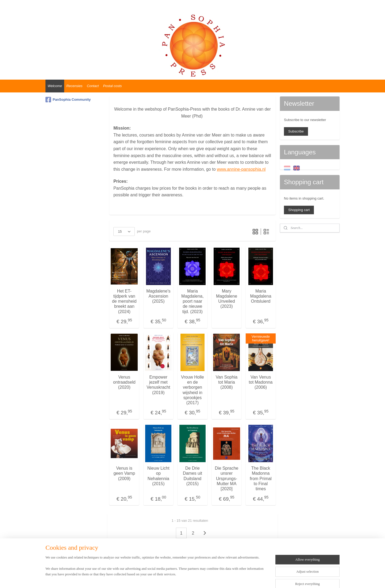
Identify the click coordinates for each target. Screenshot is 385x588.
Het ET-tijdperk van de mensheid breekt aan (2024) (124, 301)
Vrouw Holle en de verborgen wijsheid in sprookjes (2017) (192, 390)
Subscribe (296, 131)
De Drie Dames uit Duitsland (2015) (192, 476)
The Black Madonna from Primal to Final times (261, 478)
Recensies (74, 86)
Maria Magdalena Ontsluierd (261, 296)
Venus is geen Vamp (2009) (124, 473)
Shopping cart (299, 210)
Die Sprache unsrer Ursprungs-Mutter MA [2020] (226, 478)
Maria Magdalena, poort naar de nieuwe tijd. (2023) (192, 301)
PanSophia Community (68, 100)
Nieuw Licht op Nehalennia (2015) (158, 476)
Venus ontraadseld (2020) (124, 382)
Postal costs (112, 86)
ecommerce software (205, 578)
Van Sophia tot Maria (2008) (227, 382)
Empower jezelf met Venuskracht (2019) (158, 385)
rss (187, 578)
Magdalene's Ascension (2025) (158, 296)
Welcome (55, 86)
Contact (93, 86)
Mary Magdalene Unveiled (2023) (227, 299)
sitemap (178, 578)
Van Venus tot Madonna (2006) (261, 382)
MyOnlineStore (247, 578)
